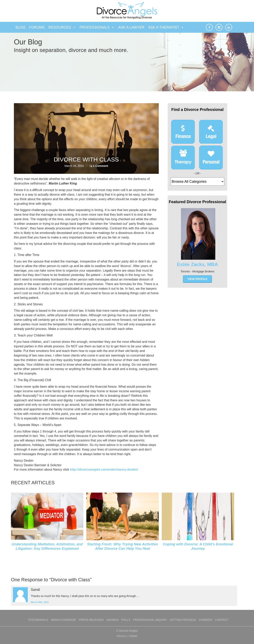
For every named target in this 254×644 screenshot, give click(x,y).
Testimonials (38, 620)
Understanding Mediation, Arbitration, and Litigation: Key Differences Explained (47, 546)
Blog (20, 27)
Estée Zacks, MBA (198, 264)
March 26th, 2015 (40, 602)
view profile (197, 279)
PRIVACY (122, 636)
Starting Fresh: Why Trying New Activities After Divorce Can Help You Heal (123, 546)
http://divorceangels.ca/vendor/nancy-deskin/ (104, 470)
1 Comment (100, 166)
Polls (126, 620)
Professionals (97, 27)
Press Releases (91, 620)
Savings (112, 620)
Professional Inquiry (150, 620)
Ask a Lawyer (131, 27)
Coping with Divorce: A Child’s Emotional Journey (198, 546)
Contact (222, 620)
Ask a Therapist (166, 27)
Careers (206, 620)
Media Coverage (64, 620)
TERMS (133, 636)
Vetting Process (183, 620)
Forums (37, 27)
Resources (62, 27)
